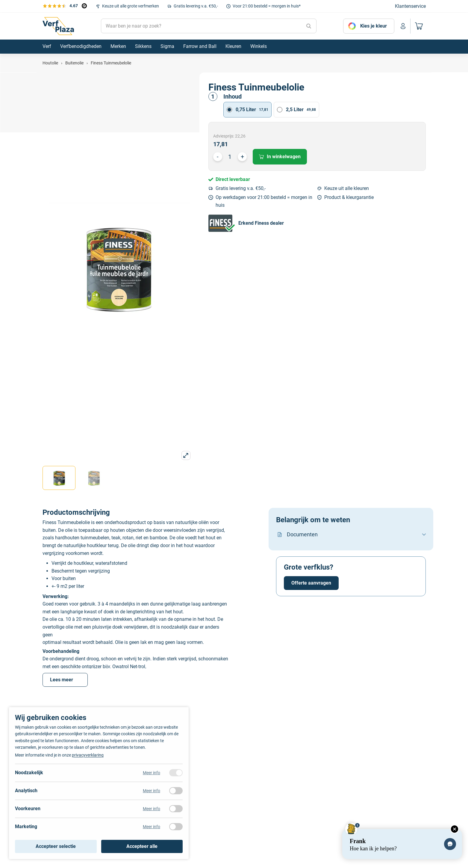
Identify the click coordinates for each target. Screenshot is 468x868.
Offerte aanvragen (311, 583)
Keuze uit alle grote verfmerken (131, 6)
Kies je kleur (374, 26)
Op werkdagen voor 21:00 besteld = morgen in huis (264, 201)
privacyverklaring (88, 755)
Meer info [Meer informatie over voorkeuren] (152, 809)
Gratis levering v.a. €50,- (196, 6)
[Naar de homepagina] (58, 26)
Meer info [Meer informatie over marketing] (152, 827)
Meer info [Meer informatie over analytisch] (152, 791)
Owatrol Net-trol (129, 667)
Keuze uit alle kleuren (347, 188)
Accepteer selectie (56, 846)
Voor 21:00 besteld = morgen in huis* (267, 6)
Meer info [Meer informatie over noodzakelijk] (152, 773)
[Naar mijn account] (403, 26)
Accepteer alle (142, 846)
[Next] (458, 771)
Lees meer (65, 680)
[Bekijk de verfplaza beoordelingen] (65, 6)
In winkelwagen (280, 157)
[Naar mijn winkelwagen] (418, 26)
